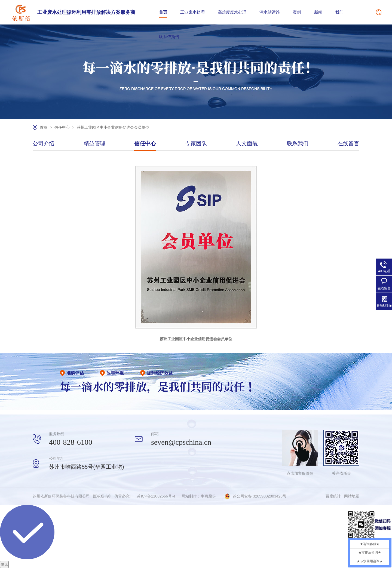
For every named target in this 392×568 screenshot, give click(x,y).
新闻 (318, 12)
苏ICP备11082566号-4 (156, 496)
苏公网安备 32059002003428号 (260, 496)
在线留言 (348, 144)
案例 (297, 12)
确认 (4, 564)
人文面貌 (247, 144)
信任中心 (63, 127)
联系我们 (298, 144)
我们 (339, 12)
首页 (163, 12)
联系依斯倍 (169, 37)
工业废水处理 (192, 12)
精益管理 (94, 144)
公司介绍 (44, 144)
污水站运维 (270, 12)
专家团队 (196, 144)
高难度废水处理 (232, 12)
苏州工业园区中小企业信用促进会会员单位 (113, 127)
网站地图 (352, 496)
